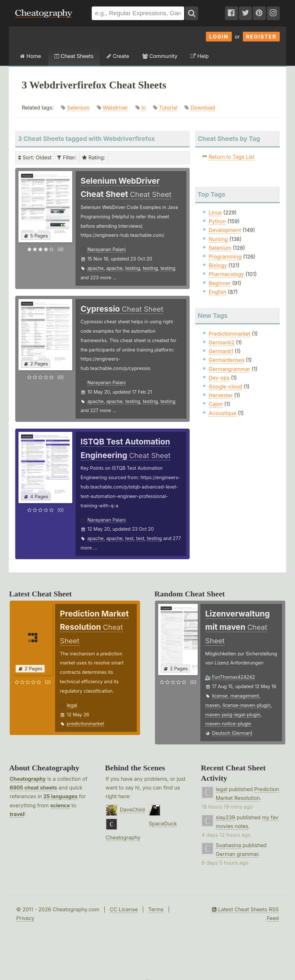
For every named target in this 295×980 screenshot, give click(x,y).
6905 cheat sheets (33, 788)
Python (217, 221)
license (220, 696)
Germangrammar (230, 369)
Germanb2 (222, 342)
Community (160, 56)
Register (261, 37)
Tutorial (168, 108)
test (129, 538)
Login (219, 37)
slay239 (226, 817)
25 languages (60, 796)
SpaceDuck (163, 824)
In (144, 108)
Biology (218, 265)
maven (212, 705)
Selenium (78, 108)
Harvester (221, 395)
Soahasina (229, 845)
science (60, 805)
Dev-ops (219, 378)
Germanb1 (221, 351)
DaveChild (132, 810)
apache (95, 268)
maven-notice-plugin (228, 724)
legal (72, 705)
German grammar (237, 854)
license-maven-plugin (246, 705)
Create (118, 56)
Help (200, 56)
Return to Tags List (232, 157)
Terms (156, 909)
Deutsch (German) (232, 733)
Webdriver (115, 108)
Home (30, 56)
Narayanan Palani (106, 249)
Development (225, 230)
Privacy (25, 918)
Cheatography (28, 779)
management (245, 696)
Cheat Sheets (74, 56)
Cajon (216, 404)
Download (203, 108)
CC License (124, 909)
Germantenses (227, 360)
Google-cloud (225, 386)
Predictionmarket (230, 334)
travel (17, 814)
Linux (215, 213)
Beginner (220, 283)
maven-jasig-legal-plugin (233, 715)
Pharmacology (226, 274)
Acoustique (223, 413)
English (218, 292)
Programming (225, 257)
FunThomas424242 (234, 677)
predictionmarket (85, 724)
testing (133, 268)
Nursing (218, 239)
